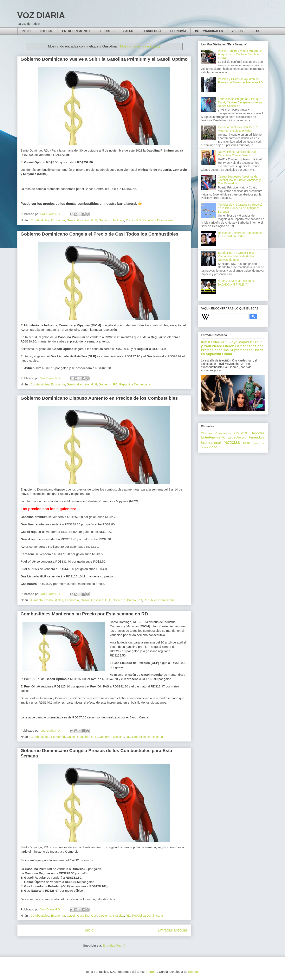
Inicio (89, 930)
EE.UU (256, 31)
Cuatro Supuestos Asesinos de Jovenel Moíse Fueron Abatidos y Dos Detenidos (239, 180)
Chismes (207, 433)
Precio (130, 220)
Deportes (257, 433)
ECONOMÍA (178, 31)
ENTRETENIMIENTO (76, 31)
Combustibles (40, 220)
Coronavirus (223, 433)
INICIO (26, 31)
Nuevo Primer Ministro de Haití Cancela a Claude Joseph (238, 153)
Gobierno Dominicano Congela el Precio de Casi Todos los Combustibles (100, 234)
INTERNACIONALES (209, 31)
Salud (247, 443)
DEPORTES (107, 31)
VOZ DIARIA (41, 15)
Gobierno (105, 220)
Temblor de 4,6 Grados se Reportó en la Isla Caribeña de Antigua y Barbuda (240, 208)
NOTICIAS (46, 31)
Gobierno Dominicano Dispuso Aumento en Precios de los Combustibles (99, 398)
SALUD (128, 31)
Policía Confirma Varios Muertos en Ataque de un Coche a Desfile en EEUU (241, 54)
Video (213, 447)
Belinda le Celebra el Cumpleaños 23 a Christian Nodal (240, 235)
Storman (151, 972)
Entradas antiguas (173, 930)
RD (138, 220)
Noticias (119, 220)
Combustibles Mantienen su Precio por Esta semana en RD (84, 614)
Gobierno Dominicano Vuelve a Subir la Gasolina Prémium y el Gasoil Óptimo (104, 59)
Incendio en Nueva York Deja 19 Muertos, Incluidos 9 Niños (239, 129)
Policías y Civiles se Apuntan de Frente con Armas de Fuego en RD (240, 81)
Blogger (193, 972)
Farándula (257, 437)
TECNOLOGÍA (152, 31)
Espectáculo (237, 437)
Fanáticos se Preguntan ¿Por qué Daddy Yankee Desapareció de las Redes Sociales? (240, 102)
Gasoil (71, 220)
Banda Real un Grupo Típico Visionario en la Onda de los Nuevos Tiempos (236, 256)
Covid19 (241, 433)
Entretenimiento (213, 437)
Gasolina (83, 220)
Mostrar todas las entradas (140, 46)
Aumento (37, 600)
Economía (58, 220)
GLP (94, 220)
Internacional (211, 443)
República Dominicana (158, 220)
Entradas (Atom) (114, 945)
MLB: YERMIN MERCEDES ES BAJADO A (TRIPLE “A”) (238, 283)
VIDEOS (237, 31)
